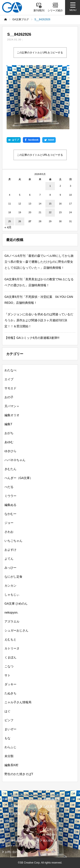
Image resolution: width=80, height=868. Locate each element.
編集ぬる (10, 505)
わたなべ (10, 370)
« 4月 (8, 227)
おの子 (9, 397)
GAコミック (13, 821)
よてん (9, 559)
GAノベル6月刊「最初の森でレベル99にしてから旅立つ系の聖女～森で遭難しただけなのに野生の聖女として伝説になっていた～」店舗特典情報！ (39, 262)
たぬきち (10, 693)
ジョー (9, 523)
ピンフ (9, 720)
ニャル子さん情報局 (18, 702)
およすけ (10, 550)
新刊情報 (11, 799)
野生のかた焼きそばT (19, 774)
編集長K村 (11, 765)
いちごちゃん (13, 541)
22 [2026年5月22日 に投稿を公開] (50, 212)
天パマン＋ (12, 406)
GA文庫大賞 (13, 814)
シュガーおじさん (16, 630)
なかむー (10, 514)
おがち (9, 433)
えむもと (10, 639)
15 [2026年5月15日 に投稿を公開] (50, 204)
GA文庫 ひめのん (16, 604)
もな (7, 738)
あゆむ (9, 442)
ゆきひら (10, 451)
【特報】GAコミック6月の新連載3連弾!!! (32, 338)
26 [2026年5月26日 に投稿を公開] (20, 221)
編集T (8, 424)
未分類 (9, 756)
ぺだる (9, 487)
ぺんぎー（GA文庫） (19, 478)
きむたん (10, 469)
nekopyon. (11, 612)
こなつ (9, 666)
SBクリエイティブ (16, 829)
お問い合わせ (13, 852)
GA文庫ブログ (52, 806)
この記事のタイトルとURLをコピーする (40, 53)
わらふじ (10, 747)
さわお (9, 532)
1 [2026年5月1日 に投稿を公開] (50, 186)
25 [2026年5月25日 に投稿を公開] (10, 221)
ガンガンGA (51, 821)
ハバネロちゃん (15, 460)
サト (7, 675)
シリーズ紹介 (14, 806)
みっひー (10, 568)
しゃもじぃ (12, 595)
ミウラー (10, 496)
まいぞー (10, 729)
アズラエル (12, 621)
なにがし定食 (13, 577)
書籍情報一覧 (52, 799)
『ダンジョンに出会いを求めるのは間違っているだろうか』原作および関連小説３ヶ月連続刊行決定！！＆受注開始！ (39, 320)
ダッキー (10, 684)
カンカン (10, 586)
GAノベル (49, 814)
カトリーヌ (12, 648)
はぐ (7, 711)
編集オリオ (12, 415)
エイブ (9, 379)
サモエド (10, 388)
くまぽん (10, 657)
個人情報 (48, 841)
